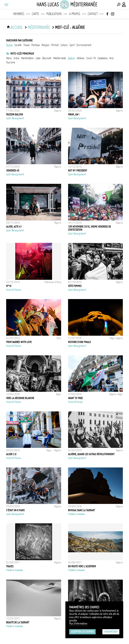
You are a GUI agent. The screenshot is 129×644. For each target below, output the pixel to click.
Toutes (9, 45)
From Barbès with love (19, 342)
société (18, 45)
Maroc (9, 58)
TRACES (10, 566)
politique (36, 45)
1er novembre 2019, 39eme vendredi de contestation (89, 228)
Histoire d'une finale (79, 342)
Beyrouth (47, 58)
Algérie (71, 58)
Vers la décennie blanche (20, 398)
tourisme (11, 62)
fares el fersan (14, 290)
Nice (111, 58)
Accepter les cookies (82, 632)
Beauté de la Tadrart (18, 622)
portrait (55, 45)
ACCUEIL (17, 27)
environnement (84, 45)
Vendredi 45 (13, 171)
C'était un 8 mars (15, 510)
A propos (75, 14)
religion (46, 45)
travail (26, 45)
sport (72, 45)
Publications (54, 14)
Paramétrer (111, 632)
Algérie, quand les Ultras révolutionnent (91, 454)
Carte (35, 14)
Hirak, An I (74, 114)
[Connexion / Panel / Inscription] (124, 5)
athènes (81, 58)
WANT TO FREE (75, 398)
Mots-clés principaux (22, 54)
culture (64, 45)
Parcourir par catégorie (19, 40)
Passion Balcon (15, 114)
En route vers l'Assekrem (82, 566)
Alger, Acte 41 (14, 227)
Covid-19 (91, 58)
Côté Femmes (75, 286)
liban (38, 58)
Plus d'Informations (78, 624)
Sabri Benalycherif (15, 118)
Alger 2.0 (11, 454)
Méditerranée (39, 27)
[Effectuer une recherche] (119, 5)
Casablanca (102, 58)
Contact (93, 14)
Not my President (78, 171)
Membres (19, 14)
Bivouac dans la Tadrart (82, 510)
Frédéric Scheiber (77, 514)
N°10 (9, 286)
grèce (16, 58)
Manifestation (27, 58)
